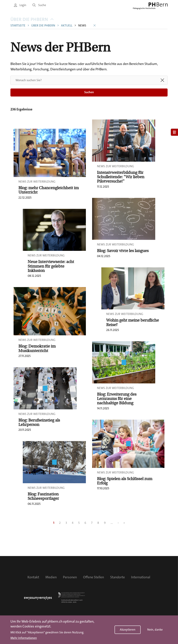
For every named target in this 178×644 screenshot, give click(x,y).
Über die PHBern (32, 19)
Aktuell (67, 26)
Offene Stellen (94, 577)
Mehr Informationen (24, 638)
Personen (70, 577)
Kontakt (33, 577)
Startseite (18, 26)
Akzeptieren (128, 630)
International (141, 577)
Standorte (118, 577)
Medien (51, 577)
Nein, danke (155, 630)
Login (20, 5)
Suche (39, 5)
